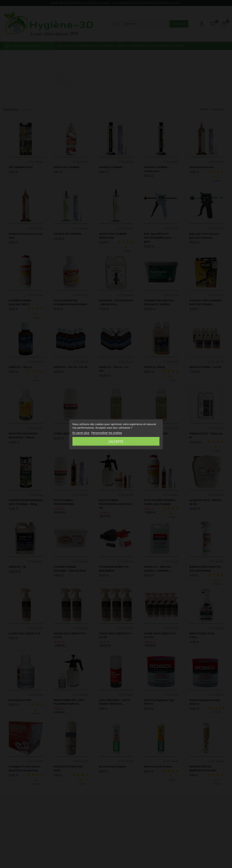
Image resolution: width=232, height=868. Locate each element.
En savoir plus (81, 432)
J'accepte (116, 441)
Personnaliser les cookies (107, 432)
